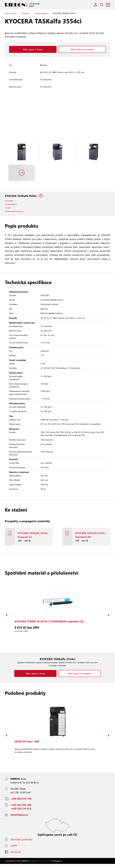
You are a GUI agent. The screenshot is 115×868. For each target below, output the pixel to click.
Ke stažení (9, 210)
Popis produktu (12, 201)
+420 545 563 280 (21, 809)
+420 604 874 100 (21, 803)
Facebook (16, 856)
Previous (6, 619)
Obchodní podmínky (21, 844)
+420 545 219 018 (21, 813)
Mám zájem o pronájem (82, 49)
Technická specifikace (14, 206)
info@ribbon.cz (19, 819)
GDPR (14, 850)
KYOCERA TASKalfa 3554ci (21, 196)
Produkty (25, 13)
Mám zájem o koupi (33, 49)
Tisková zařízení (41, 13)
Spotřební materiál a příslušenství (20, 215)
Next (109, 619)
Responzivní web (43, 865)
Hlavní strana (10, 13)
